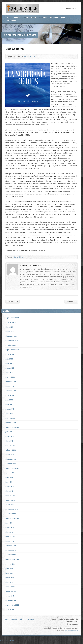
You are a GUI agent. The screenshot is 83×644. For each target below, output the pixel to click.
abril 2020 (9, 373)
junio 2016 (9, 523)
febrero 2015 (11, 591)
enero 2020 (10, 386)
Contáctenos (11, 21)
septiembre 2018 (12, 427)
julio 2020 (9, 359)
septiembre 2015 (12, 559)
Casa (8, 17)
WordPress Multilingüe (8, 640)
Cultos (26, 17)
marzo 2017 (10, 496)
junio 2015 (9, 573)
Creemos (16, 17)
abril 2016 (9, 532)
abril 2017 (9, 491)
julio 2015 (9, 569)
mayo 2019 (10, 409)
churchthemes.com (71, 631)
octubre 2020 (11, 345)
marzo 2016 (10, 537)
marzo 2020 (10, 377)
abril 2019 (9, 414)
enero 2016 (10, 541)
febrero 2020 (11, 382)
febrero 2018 (11, 450)
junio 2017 (9, 482)
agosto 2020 (10, 354)
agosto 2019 (10, 395)
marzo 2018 (10, 445)
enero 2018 (10, 455)
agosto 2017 (10, 473)
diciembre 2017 (11, 459)
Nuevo (34, 17)
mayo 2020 (10, 368)
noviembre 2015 (12, 550)
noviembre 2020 (12, 341)
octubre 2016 (11, 514)
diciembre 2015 (11, 546)
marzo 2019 (10, 418)
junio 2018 (9, 432)
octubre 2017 (11, 464)
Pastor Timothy (30, 56)
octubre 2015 (11, 555)
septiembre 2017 (12, 468)
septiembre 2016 (12, 518)
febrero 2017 (11, 500)
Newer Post (12, 302)
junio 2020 (9, 363)
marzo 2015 (10, 587)
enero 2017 (10, 505)
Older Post (71, 302)
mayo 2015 (10, 578)
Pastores (43, 17)
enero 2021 (10, 332)
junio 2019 (9, 404)
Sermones (54, 17)
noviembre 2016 (12, 509)
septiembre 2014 (12, 605)
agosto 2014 (10, 610)
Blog (63, 17)
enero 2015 (10, 596)
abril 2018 (9, 441)
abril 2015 (9, 582)
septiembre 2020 (12, 350)
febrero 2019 (11, 423)
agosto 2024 (10, 322)
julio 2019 (9, 400)
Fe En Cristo (19, 257)
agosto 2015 (10, 564)
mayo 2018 (10, 436)
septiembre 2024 (12, 318)
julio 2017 (9, 477)
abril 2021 (9, 327)
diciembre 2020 (11, 336)
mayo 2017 (10, 486)
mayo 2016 (10, 527)
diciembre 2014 (11, 600)
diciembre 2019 (11, 391)
